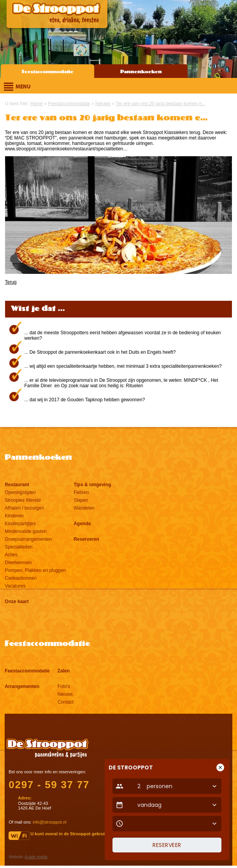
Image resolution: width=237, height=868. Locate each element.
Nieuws (65, 694)
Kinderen (14, 516)
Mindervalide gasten (25, 531)
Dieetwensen (18, 563)
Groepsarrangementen (28, 539)
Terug (11, 282)
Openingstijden (20, 492)
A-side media (36, 857)
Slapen (81, 500)
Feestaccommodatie (48, 72)
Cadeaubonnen (21, 578)
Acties (11, 555)
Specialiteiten (18, 547)
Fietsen (81, 492)
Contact (66, 702)
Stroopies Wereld (23, 500)
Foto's (64, 686)
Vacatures (15, 586)
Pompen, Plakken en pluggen (35, 570)
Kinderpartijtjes (20, 524)
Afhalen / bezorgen (24, 508)
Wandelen (84, 508)
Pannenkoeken (141, 72)
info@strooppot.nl (49, 822)
